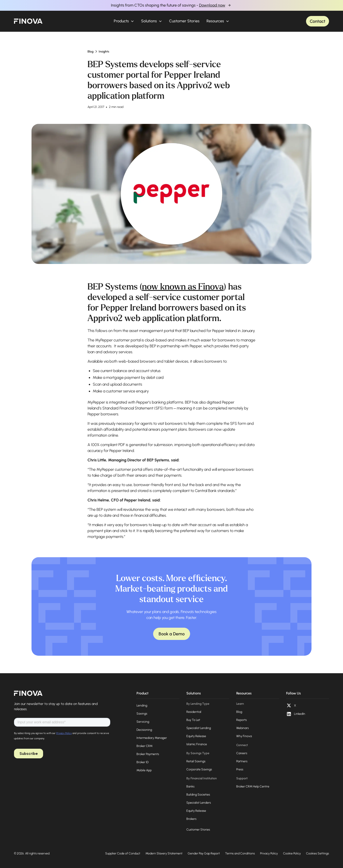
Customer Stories (184, 21)
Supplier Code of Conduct (123, 853)
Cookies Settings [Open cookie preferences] (318, 853)
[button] (124, 21)
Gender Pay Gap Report (204, 853)
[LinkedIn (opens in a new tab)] (296, 714)
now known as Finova (183, 287)
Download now (212, 5)
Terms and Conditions (240, 853)
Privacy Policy (269, 853)
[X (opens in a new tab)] (291, 706)
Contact (318, 21)
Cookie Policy (292, 853)
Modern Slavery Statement (164, 853)
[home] (28, 21)
